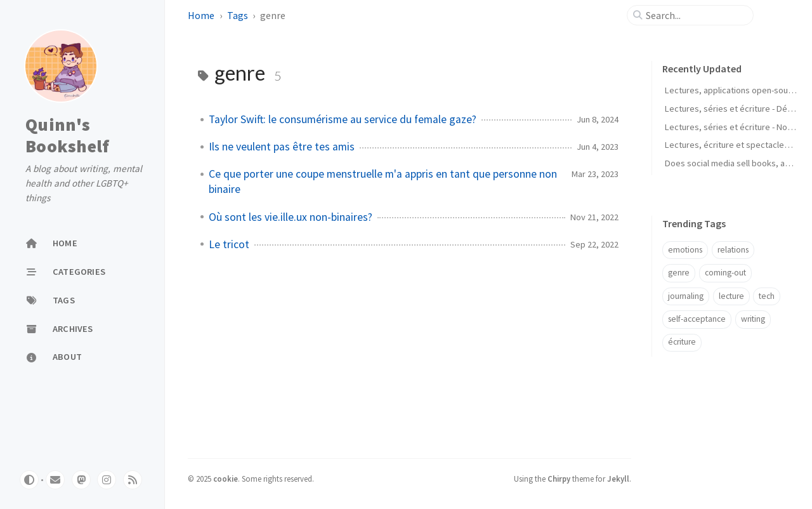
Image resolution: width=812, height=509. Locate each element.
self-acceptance (697, 319)
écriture (682, 342)
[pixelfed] (107, 480)
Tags (238, 15)
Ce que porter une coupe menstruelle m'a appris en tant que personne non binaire (383, 182)
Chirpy (559, 479)
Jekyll (618, 479)
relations (733, 250)
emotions (685, 250)
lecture (731, 296)
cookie (226, 479)
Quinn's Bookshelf (67, 135)
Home (201, 15)
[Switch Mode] (29, 480)
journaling (686, 296)
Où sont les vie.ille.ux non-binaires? (291, 217)
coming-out (725, 273)
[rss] (133, 480)
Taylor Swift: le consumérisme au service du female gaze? (343, 119)
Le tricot (229, 244)
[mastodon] (81, 480)
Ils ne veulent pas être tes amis (282, 147)
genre (679, 273)
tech (767, 296)
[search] (695, 15)
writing (753, 319)
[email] (55, 480)
